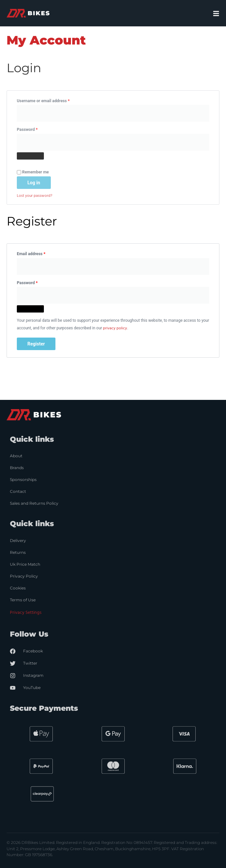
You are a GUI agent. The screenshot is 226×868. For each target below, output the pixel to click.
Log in (34, 183)
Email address (39, 253)
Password (35, 129)
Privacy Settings (26, 613)
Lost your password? (34, 196)
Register (36, 344)
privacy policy (115, 328)
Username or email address (51, 100)
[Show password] (30, 156)
